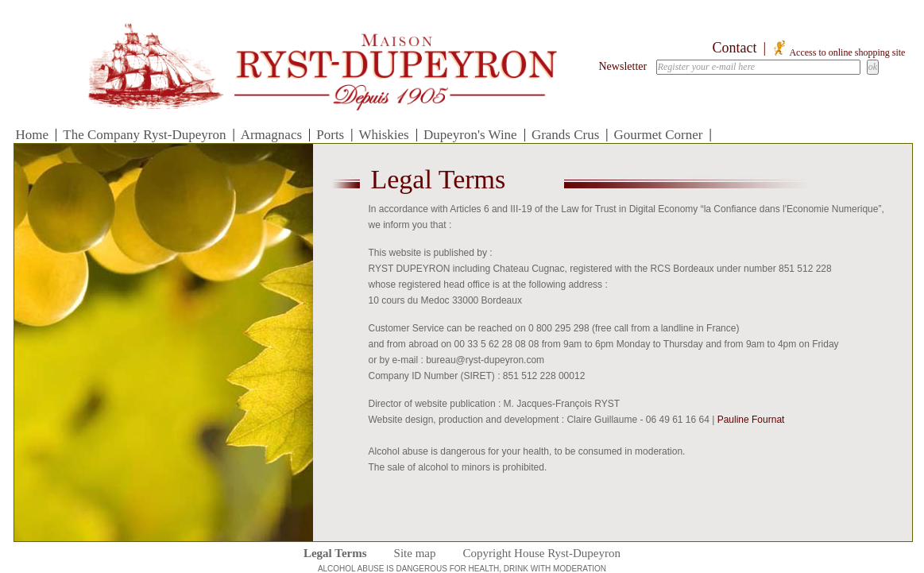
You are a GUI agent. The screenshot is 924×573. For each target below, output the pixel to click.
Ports (330, 135)
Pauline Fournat (751, 420)
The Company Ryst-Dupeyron (144, 135)
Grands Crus (565, 135)
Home (33, 135)
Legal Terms (335, 553)
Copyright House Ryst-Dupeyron (541, 553)
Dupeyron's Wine (470, 135)
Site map (415, 553)
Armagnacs (271, 135)
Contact (735, 48)
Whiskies (383, 135)
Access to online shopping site (838, 52)
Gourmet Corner (659, 135)
